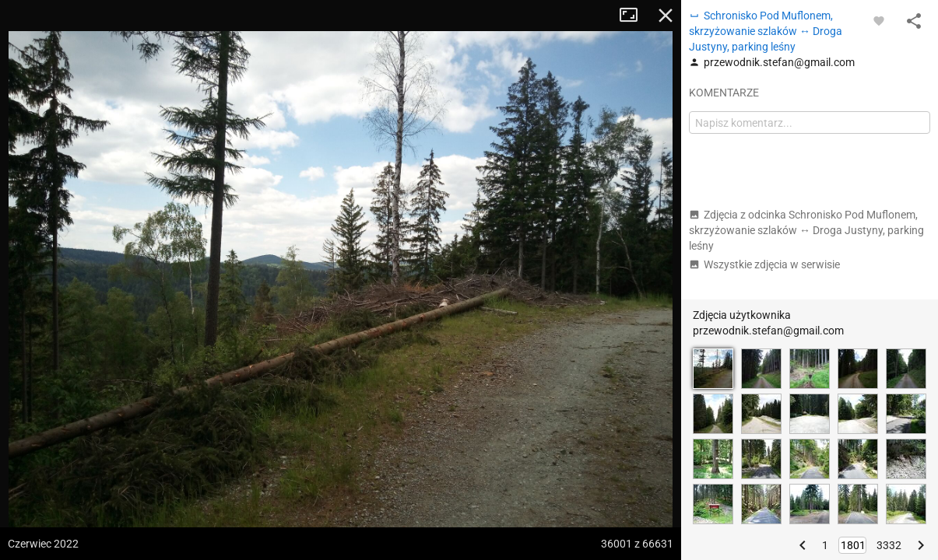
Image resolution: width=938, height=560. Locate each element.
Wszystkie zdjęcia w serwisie (764, 264)
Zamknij (666, 16)
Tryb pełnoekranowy (634, 16)
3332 (889, 545)
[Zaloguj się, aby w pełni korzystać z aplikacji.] (879, 20)
